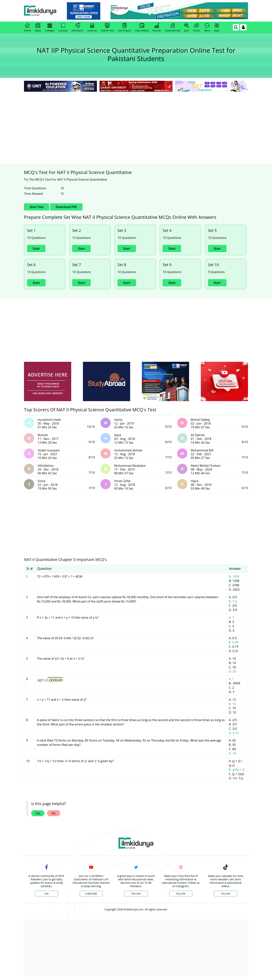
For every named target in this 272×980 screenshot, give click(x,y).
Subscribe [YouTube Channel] (91, 894)
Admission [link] (78, 28)
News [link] (38, 28)
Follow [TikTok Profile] (226, 894)
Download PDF (66, 207)
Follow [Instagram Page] (181, 894)
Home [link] (27, 28)
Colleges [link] (50, 28)
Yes (38, 813)
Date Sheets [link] (142, 28)
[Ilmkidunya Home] (45, 11)
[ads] (48, 382)
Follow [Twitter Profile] (136, 894)
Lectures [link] (92, 28)
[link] (88, 11)
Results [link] (157, 28)
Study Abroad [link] (172, 28)
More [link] (207, 28)
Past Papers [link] (124, 28)
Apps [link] (217, 28)
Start (36, 248)
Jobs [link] (187, 28)
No (54, 813)
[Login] (243, 27)
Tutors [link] (197, 28)
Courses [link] (63, 28)
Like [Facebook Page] (46, 894)
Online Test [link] (107, 28)
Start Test (37, 207)
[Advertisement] (136, 121)
